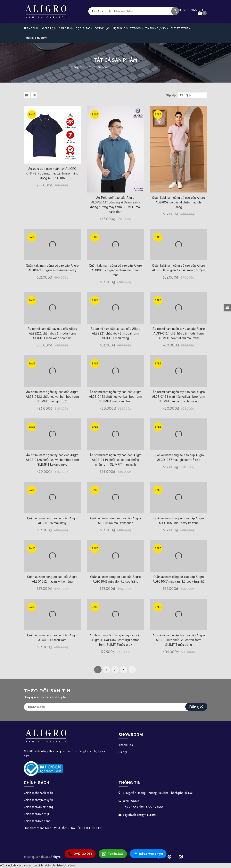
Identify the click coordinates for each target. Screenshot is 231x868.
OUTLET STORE (180, 28)
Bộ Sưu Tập (84, 28)
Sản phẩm (66, 28)
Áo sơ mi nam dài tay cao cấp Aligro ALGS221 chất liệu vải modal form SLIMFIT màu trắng (115, 333)
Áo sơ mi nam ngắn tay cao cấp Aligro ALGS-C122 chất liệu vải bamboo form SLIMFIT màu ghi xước (52, 397)
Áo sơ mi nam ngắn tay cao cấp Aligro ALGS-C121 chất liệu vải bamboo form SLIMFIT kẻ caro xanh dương (179, 397)
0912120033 (131, 801)
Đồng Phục (103, 28)
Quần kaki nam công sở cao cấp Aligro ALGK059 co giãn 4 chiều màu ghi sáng (179, 202)
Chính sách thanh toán (38, 793)
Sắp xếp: (171, 95)
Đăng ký (196, 707)
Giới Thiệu (49, 28)
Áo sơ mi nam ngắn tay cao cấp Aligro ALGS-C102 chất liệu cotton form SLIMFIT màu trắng (179, 640)
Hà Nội (123, 752)
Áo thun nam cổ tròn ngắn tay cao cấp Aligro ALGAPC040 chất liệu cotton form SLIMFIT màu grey (115, 640)
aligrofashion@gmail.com (139, 815)
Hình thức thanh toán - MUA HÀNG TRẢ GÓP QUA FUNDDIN (63, 828)
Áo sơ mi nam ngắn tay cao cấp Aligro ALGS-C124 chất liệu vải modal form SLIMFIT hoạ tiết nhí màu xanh (179, 333)
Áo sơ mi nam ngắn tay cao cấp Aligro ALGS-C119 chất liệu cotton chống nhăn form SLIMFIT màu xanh (116, 460)
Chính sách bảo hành (37, 821)
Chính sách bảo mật (37, 814)
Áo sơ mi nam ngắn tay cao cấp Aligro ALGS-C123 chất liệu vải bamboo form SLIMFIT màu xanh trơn (116, 397)
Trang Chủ (32, 28)
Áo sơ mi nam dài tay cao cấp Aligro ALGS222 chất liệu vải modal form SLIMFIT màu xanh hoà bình (52, 333)
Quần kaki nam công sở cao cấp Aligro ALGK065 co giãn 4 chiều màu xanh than (115, 270)
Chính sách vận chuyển (38, 800)
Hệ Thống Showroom (128, 28)
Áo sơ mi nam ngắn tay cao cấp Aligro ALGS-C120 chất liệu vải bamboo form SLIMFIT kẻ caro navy (52, 460)
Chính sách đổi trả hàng (39, 807)
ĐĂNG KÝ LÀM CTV (36, 38)
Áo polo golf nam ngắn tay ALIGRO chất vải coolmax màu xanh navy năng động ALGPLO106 (52, 173)
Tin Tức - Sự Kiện (157, 28)
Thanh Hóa (126, 745)
